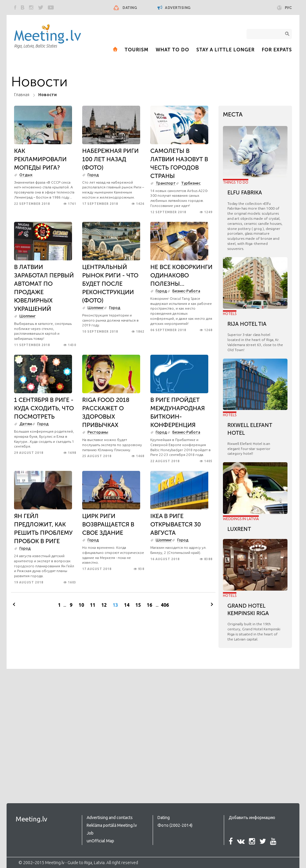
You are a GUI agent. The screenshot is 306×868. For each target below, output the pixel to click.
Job (90, 833)
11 (93, 605)
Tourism (137, 50)
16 (149, 605)
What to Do (172, 50)
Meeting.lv (31, 819)
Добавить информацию (252, 818)
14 (127, 605)
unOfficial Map (100, 841)
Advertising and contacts (110, 818)
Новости (48, 95)
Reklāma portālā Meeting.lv (112, 825)
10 (81, 605)
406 (165, 605)
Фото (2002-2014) (175, 825)
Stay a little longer (225, 50)
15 (138, 605)
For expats (277, 50)
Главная (22, 95)
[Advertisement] (51, 730)
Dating (130, 8)
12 (104, 605)
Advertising (174, 8)
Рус (285, 8)
